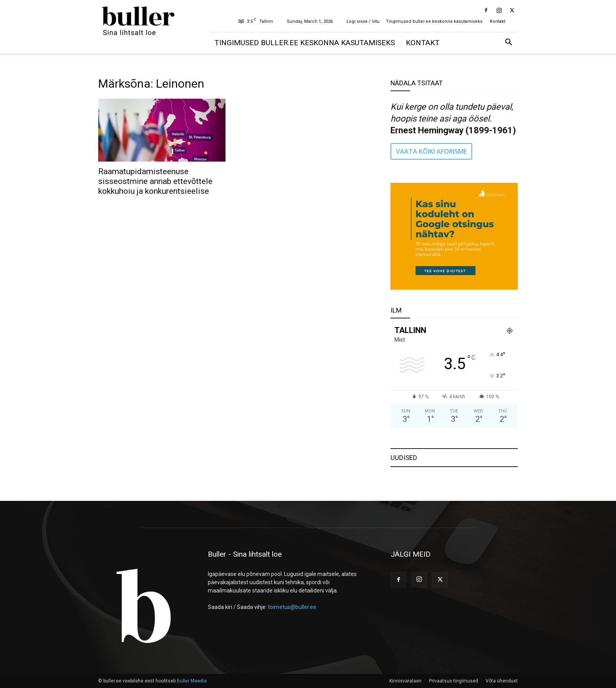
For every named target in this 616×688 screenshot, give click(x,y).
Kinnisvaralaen (405, 681)
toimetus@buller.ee (292, 607)
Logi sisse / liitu (363, 21)
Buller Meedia (192, 681)
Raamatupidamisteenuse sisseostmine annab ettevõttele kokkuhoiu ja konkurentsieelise (155, 181)
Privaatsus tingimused (454, 681)
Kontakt (498, 21)
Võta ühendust (502, 681)
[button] (508, 43)
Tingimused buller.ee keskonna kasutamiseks (434, 21)
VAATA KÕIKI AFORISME (431, 151)
